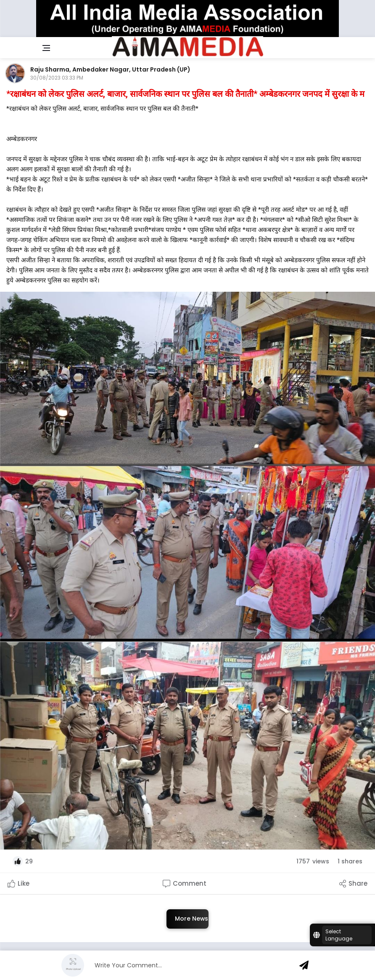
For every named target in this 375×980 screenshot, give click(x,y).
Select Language (339, 935)
